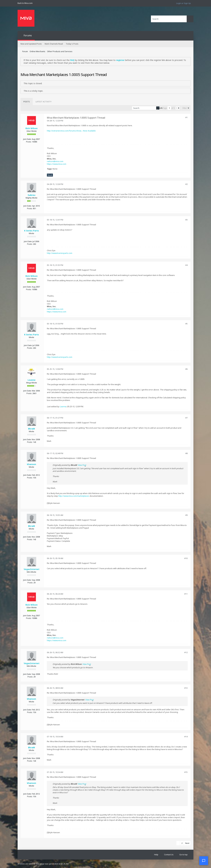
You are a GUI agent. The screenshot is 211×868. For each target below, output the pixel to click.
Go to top (183, 855)
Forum (25, 51)
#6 (186, 369)
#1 (186, 117)
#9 (186, 515)
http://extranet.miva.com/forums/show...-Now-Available (71, 131)
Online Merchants (37, 51)
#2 (186, 184)
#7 (186, 418)
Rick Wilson (32, 128)
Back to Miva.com (25, 3)
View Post (82, 465)
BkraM (32, 429)
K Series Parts (32, 231)
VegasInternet (32, 569)
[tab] (27, 102)
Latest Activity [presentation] (44, 102)
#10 (186, 558)
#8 (186, 453)
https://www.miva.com (57, 164)
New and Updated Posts (31, 44)
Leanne (32, 380)
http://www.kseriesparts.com (60, 253)
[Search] (169, 19)
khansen (32, 464)
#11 (186, 594)
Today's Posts (72, 44)
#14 (186, 737)
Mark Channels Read (54, 44)
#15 (186, 772)
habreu (32, 195)
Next (187, 843)
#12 (186, 652)
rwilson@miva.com (55, 161)
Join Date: (27, 139)
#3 (186, 220)
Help (156, 855)
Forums (28, 35)
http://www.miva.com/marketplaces (74, 496)
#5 (186, 324)
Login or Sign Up (184, 3)
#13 (186, 688)
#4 (186, 265)
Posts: (29, 142)
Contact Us (169, 855)
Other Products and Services (60, 51)
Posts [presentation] (27, 102)
